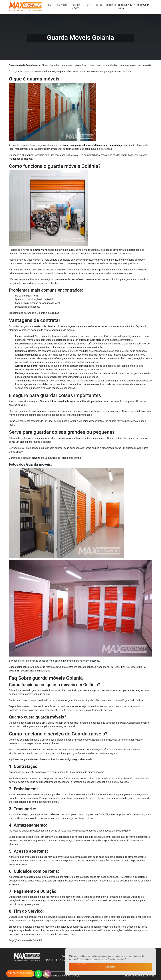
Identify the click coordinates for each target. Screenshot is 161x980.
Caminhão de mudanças (37, 671)
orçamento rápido (20, 973)
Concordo (111, 967)
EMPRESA (62, 5)
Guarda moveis (76, 7)
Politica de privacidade (139, 959)
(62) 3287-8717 (127, 5)
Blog (99, 5)
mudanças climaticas (21, 159)
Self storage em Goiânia (40, 458)
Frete (89, 5)
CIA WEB (150, 976)
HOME (50, 5)
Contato (111, 5)
